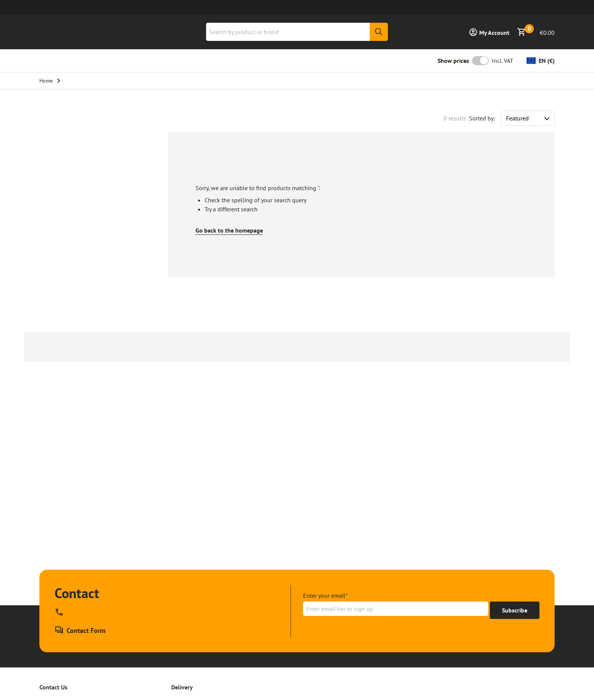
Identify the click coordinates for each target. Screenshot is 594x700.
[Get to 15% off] (515, 610)
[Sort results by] (528, 118)
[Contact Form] (80, 631)
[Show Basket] (536, 32)
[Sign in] (489, 32)
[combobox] (297, 32)
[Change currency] (541, 61)
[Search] (379, 32)
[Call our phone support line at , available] (61, 612)
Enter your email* (325, 595)
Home (46, 80)
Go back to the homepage (229, 230)
